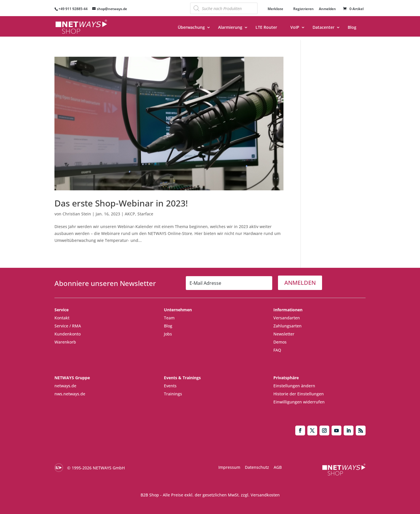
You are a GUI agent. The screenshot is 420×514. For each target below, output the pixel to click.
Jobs (168, 334)
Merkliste (275, 9)
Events (170, 386)
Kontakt (62, 318)
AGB (278, 467)
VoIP (295, 28)
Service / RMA (68, 326)
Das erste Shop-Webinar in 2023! (121, 203)
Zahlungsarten (287, 326)
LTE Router (266, 28)
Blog (352, 28)
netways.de (65, 386)
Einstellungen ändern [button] (294, 386)
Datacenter (323, 28)
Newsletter (284, 334)
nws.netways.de (70, 394)
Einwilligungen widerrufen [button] (299, 402)
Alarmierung (230, 28)
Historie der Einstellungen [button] (299, 394)
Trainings (173, 394)
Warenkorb (65, 342)
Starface (145, 214)
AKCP (130, 214)
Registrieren (303, 9)
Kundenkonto (68, 334)
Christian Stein (77, 214)
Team (169, 318)
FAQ (277, 350)
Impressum (229, 467)
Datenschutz (257, 467)
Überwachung (191, 28)
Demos (280, 342)
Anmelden (327, 9)
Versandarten (287, 318)
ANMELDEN (300, 283)
